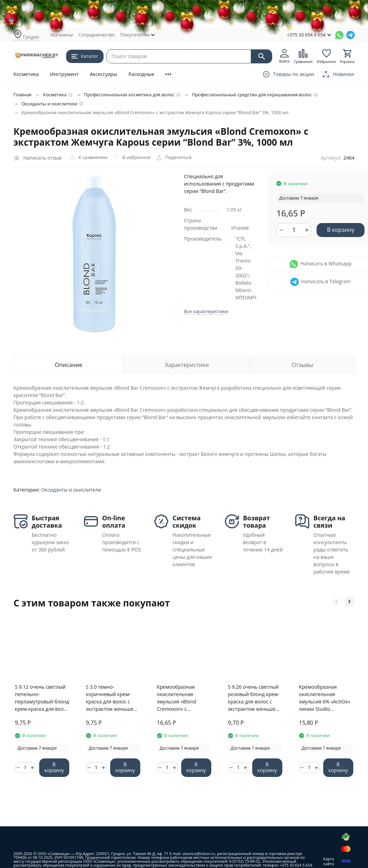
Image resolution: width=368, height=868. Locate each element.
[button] (336, 602)
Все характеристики (206, 311)
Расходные (141, 74)
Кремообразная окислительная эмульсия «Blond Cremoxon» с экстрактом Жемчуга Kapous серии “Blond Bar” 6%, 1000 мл (182, 698)
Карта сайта (329, 861)
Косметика (26, 74)
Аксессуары (104, 74)
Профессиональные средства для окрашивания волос (252, 95)
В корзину (341, 230)
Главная (23, 95)
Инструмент (64, 74)
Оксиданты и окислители (49, 104)
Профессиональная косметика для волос (129, 95)
